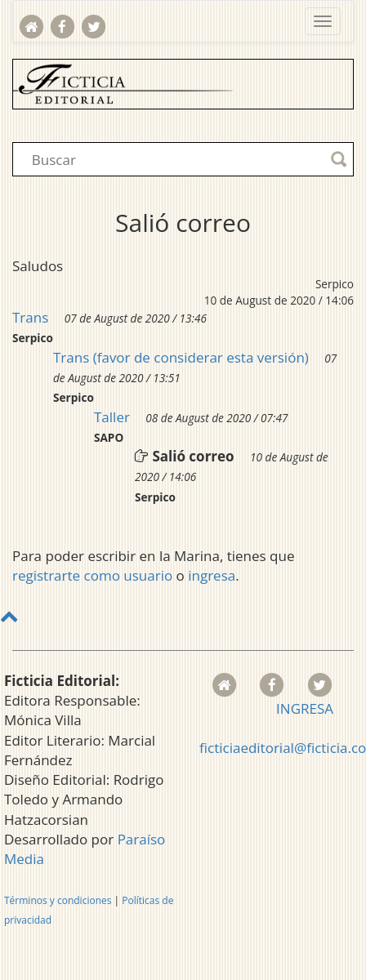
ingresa (212, 575)
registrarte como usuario (92, 575)
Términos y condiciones (58, 900)
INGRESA (305, 708)
